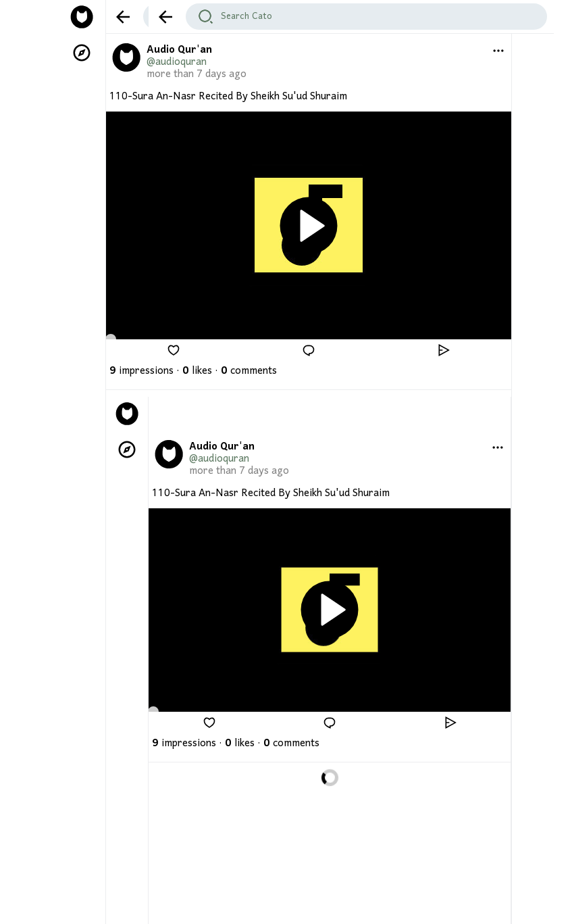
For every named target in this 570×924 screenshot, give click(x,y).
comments (249, 371)
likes (197, 371)
